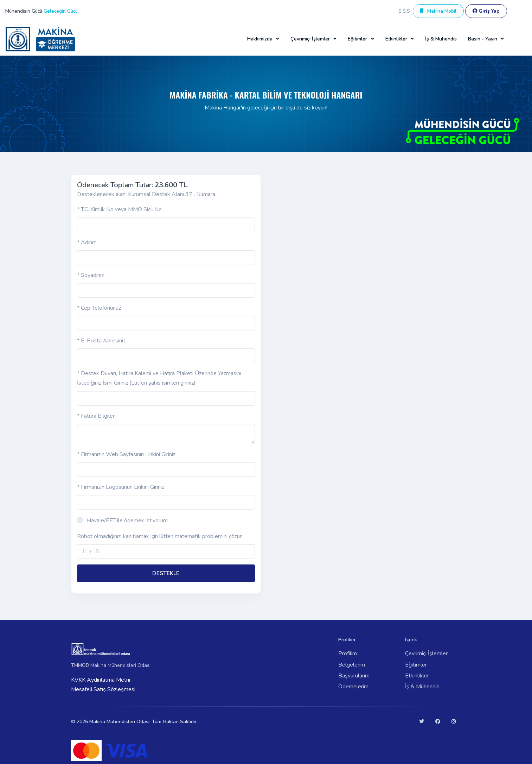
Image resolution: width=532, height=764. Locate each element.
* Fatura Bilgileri (96, 416)
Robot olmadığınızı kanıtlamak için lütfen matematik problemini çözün (160, 536)
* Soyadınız (90, 275)
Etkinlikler (417, 676)
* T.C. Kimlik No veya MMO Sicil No (119, 209)
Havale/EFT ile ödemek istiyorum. (128, 520)
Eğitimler (416, 665)
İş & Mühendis (441, 39)
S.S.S (404, 11)
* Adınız (86, 242)
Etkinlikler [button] (396, 39)
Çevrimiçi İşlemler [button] (310, 39)
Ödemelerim (353, 687)
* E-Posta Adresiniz (101, 341)
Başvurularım (354, 676)
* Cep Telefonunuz (99, 308)
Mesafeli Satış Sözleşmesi (103, 689)
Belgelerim (352, 665)
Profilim (348, 653)
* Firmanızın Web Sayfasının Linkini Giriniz (126, 454)
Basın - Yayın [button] (483, 39)
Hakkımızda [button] (260, 39)
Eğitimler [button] (357, 39)
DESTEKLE (166, 573)
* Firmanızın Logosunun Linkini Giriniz (121, 487)
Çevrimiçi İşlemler (426, 653)
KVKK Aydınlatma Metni (101, 680)
